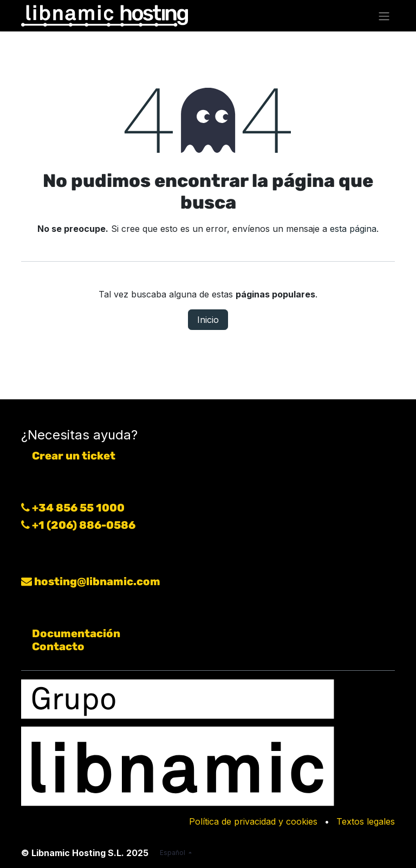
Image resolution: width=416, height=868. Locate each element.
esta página (353, 229)
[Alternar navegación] (384, 16)
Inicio (208, 320)
